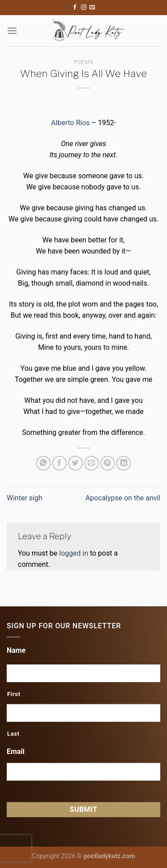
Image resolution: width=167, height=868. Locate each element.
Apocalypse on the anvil (123, 498)
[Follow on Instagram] (84, 8)
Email (16, 751)
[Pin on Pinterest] (108, 463)
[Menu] (12, 31)
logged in (74, 553)
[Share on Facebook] (59, 463)
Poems (83, 62)
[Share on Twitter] (75, 463)
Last (13, 734)
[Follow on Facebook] (75, 8)
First (14, 694)
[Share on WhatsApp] (43, 463)
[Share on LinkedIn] (124, 463)
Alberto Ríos (71, 123)
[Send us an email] (92, 8)
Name (16, 650)
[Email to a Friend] (92, 463)
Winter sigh (24, 498)
